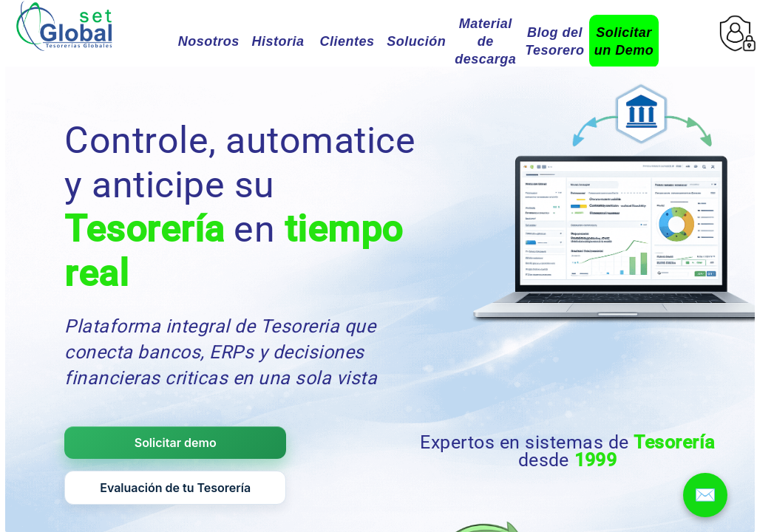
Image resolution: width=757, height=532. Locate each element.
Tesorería (144, 229)
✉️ (705, 495)
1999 (596, 460)
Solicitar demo (176, 443)
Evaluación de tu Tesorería (175, 488)
